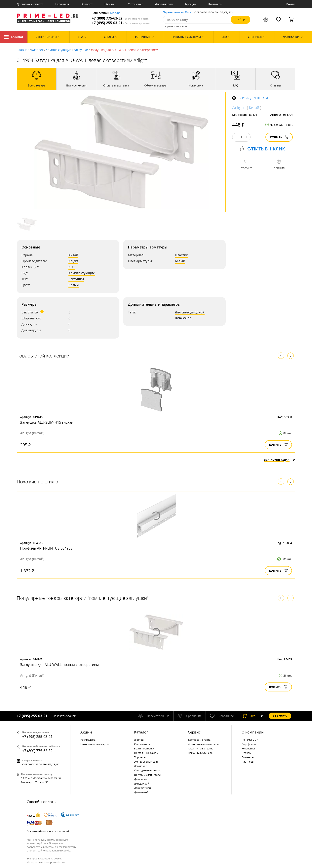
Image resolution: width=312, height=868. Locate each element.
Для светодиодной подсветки (190, 315)
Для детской (142, 784)
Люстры (139, 740)
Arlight (73, 261)
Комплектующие (58, 50)
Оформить (280, 716)
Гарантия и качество (201, 748)
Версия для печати (253, 98)
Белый (74, 285)
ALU (72, 267)
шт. (249, 716)
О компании (253, 732)
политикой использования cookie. (50, 850)
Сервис (194, 732)
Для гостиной (142, 788)
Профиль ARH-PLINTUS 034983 (46, 548)
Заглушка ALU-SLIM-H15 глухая (47, 422)
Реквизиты (248, 748)
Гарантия (62, 4)
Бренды (191, 4)
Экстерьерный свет (146, 762)
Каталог (14, 37)
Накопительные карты (95, 744)
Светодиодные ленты (147, 770)
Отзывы (110, 4)
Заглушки (81, 50)
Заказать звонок (64, 716)
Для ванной (141, 792)
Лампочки (141, 766)
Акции (86, 732)
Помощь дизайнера (200, 753)
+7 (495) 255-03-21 (121, 23)
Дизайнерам (164, 4)
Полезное (248, 757)
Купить (279, 137)
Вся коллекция (280, 460)
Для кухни (140, 779)
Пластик (181, 255)
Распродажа (88, 740)
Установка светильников (203, 744)
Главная (23, 50)
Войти (291, 4)
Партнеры (248, 762)
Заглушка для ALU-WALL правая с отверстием (59, 665)
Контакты (215, 4)
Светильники (142, 744)
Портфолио (249, 744)
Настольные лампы (146, 753)
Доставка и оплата (30, 4)
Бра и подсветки (144, 748)
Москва (115, 13)
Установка (136, 4)
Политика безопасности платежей (48, 831)
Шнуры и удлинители (147, 775)
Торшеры (140, 757)
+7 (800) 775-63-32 (121, 18)
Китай (73, 255)
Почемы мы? (250, 740)
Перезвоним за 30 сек (178, 12)
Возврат (87, 4)
